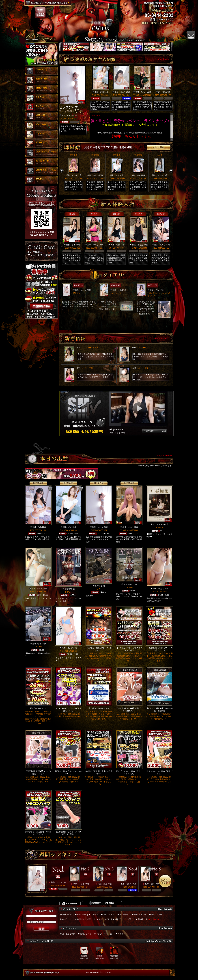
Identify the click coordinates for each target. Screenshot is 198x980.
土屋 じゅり (120, 92)
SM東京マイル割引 (84, 919)
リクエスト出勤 (159, 524)
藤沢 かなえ (138, 245)
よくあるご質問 (69, 934)
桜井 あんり (141, 92)
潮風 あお (99, 92)
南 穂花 (162, 92)
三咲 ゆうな (93, 245)
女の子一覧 (124, 915)
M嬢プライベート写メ (124, 919)
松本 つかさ (67, 648)
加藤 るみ (136, 175)
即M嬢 (140, 919)
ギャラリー (67, 919)
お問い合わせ (86, 934)
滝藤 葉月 (103, 884)
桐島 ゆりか (67, 115)
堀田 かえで (158, 589)
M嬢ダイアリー (140, 915)
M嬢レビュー (157, 915)
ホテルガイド (104, 919)
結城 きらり (37, 589)
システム (94, 915)
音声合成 (99, 586)
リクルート (123, 934)
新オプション (129, 584)
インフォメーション (105, 934)
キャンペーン (109, 915)
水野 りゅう (79, 884)
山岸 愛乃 (150, 884)
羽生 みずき (157, 175)
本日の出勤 (67, 915)
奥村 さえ (71, 245)
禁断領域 (68, 589)
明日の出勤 (81, 915)
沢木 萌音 (115, 245)
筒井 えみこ (160, 245)
